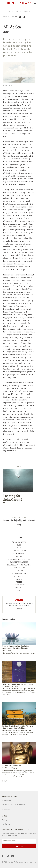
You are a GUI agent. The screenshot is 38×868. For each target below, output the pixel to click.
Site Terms (6, 824)
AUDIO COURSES (19, 542)
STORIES (19, 591)
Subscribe (19, 846)
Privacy (4, 820)
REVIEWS (19, 588)
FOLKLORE (19, 571)
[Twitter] (8, 856)
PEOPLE (19, 582)
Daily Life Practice (16, 12)
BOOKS (19, 556)
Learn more (19, 609)
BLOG (19, 545)
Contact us (6, 809)
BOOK (19, 548)
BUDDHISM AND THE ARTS (19, 559)
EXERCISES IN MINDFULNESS (19, 565)
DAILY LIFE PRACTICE (19, 562)
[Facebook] (3, 856)
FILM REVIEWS (19, 568)
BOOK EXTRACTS (19, 551)
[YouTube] (13, 856)
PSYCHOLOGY (19, 585)
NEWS (19, 579)
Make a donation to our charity (13, 805)
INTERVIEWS (19, 576)
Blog (5, 12)
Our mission (6, 801)
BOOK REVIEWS (19, 553)
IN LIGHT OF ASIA (19, 573)
